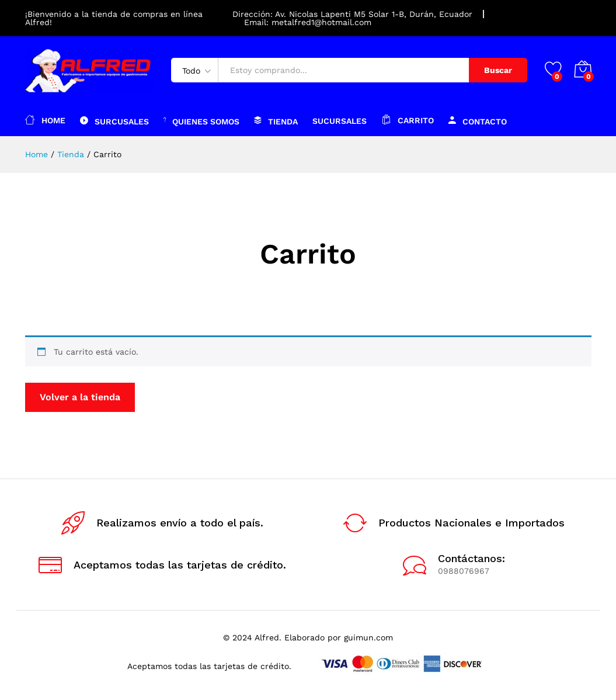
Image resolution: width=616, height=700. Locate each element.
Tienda (276, 120)
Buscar (498, 70)
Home (45, 119)
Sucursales (340, 121)
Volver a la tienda (80, 397)
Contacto (478, 120)
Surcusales (114, 120)
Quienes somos (201, 120)
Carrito (408, 119)
